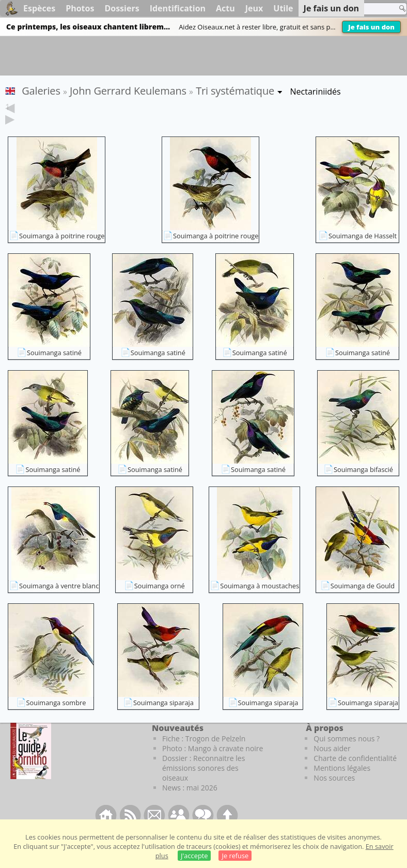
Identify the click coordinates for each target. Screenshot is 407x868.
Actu (225, 8)
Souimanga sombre (56, 719)
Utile (283, 8)
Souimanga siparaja (163, 719)
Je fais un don (371, 27)
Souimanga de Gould (363, 602)
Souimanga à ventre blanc (59, 602)
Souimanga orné (160, 602)
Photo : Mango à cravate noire (213, 764)
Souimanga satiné (54, 369)
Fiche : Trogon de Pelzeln (204, 755)
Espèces (39, 8)
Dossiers (122, 8)
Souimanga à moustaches (260, 602)
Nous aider (332, 764)
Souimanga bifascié (363, 485)
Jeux (254, 8)
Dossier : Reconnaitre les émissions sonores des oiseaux (203, 784)
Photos (80, 8)
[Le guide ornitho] (31, 767)
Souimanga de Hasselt (363, 252)
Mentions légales (342, 784)
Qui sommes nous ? (347, 755)
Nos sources (334, 794)
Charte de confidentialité (355, 774)
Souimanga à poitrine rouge (62, 252)
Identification (178, 8)
